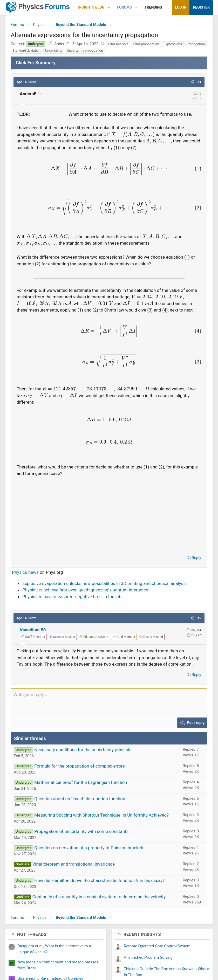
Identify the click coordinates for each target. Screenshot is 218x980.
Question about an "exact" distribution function (80, 799)
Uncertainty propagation (85, 50)
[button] (109, 7)
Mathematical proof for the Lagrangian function (81, 782)
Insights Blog (91, 7)
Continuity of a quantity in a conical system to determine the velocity (99, 897)
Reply (196, 558)
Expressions (173, 44)
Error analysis (118, 44)
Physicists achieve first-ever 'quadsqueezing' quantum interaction (86, 590)
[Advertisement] (109, 514)
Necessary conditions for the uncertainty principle (83, 750)
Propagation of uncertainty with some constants (81, 831)
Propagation (196, 44)
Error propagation (146, 44)
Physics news (25, 572)
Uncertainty (54, 50)
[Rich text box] (109, 701)
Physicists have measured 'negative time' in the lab (72, 597)
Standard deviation (26, 50)
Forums (124, 7)
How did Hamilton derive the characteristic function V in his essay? (99, 880)
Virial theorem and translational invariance (73, 864)
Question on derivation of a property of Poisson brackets (89, 848)
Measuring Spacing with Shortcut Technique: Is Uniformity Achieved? (101, 815)
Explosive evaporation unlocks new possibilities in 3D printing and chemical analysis (104, 583)
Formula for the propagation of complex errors (80, 766)
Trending (153, 7)
